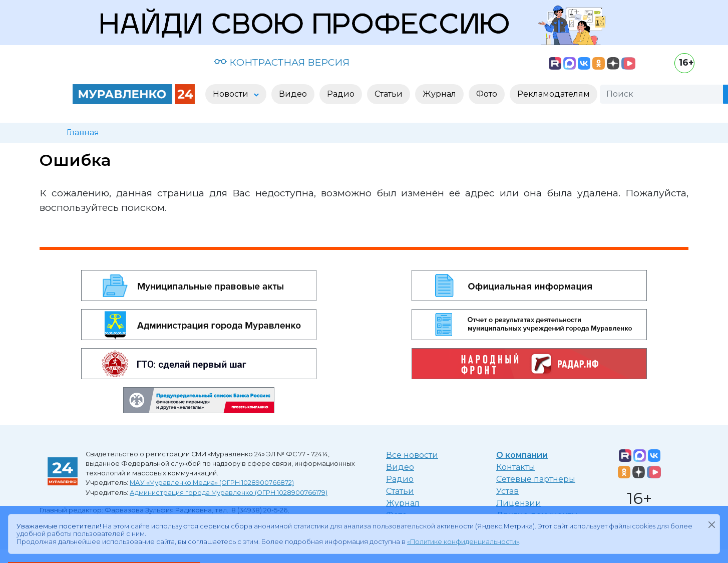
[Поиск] (661, 94)
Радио (400, 479)
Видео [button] (293, 94)
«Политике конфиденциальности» (463, 542)
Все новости (412, 455)
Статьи (400, 491)
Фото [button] (487, 94)
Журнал (403, 503)
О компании (522, 455)
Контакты (516, 467)
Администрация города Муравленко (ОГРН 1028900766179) (229, 493)
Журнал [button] (439, 94)
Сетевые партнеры (536, 479)
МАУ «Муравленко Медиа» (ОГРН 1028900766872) (212, 483)
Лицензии (519, 503)
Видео (400, 467)
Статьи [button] (389, 94)
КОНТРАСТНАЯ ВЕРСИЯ (282, 62)
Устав (507, 491)
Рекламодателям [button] (554, 94)
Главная (83, 132)
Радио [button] (341, 94)
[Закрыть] (711, 524)
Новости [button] (232, 94)
